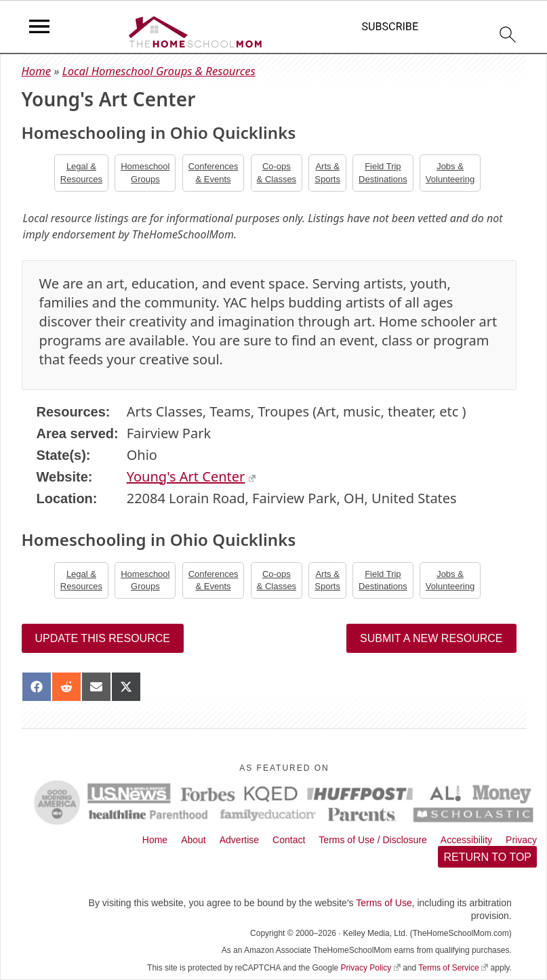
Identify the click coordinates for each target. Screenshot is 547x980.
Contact (289, 840)
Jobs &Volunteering (450, 172)
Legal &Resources (81, 172)
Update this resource (103, 638)
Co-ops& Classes (277, 172)
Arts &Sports (327, 172)
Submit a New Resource (431, 638)
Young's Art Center (191, 476)
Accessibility (466, 840)
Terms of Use (384, 903)
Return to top (487, 857)
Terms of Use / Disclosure (372, 840)
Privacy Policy (371, 968)
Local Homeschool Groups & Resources (159, 71)
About (194, 840)
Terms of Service (453, 968)
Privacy (521, 840)
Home (37, 71)
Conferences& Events (214, 172)
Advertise (239, 840)
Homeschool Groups (145, 172)
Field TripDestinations (383, 172)
